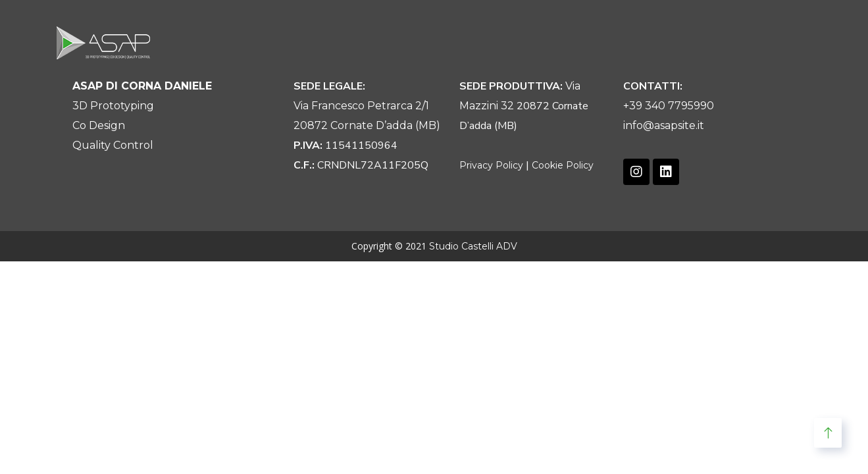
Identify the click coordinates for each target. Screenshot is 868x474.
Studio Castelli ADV (473, 246)
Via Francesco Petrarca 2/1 (361, 106)
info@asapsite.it (664, 125)
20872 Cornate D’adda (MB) (367, 125)
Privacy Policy (491, 165)
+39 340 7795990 (669, 106)
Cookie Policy (563, 165)
